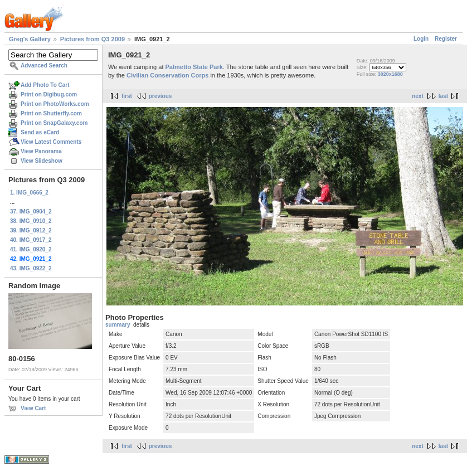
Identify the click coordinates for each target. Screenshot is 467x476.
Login (421, 39)
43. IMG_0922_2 (31, 268)
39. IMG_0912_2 (31, 230)
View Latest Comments (51, 142)
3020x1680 (390, 74)
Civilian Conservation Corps (167, 75)
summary (118, 325)
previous (160, 96)
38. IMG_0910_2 (31, 221)
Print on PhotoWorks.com (55, 104)
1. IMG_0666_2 (29, 193)
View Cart (33, 408)
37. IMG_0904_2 (31, 212)
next (418, 96)
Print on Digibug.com (49, 94)
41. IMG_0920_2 (31, 249)
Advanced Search (44, 65)
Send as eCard (40, 132)
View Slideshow (42, 161)
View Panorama (41, 151)
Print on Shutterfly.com (51, 113)
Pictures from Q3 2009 (93, 39)
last (443, 96)
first (127, 96)
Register (446, 39)
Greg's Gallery (30, 39)
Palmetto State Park (194, 67)
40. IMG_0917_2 (31, 240)
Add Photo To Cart (45, 85)
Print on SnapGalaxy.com (54, 123)
